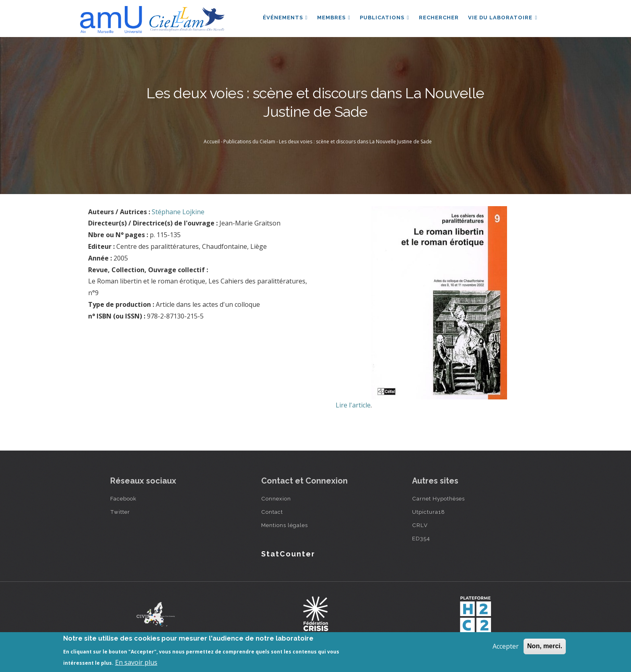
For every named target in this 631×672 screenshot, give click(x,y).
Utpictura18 (429, 512)
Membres (333, 18)
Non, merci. (545, 646)
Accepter (506, 646)
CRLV (420, 525)
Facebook (123, 498)
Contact (272, 512)
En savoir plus (136, 662)
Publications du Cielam (249, 142)
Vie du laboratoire (503, 18)
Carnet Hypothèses (438, 498)
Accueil (212, 142)
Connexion (276, 498)
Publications (384, 18)
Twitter (120, 512)
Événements (285, 18)
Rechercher (438, 18)
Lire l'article (353, 405)
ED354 (421, 538)
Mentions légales (285, 525)
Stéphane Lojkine (178, 212)
